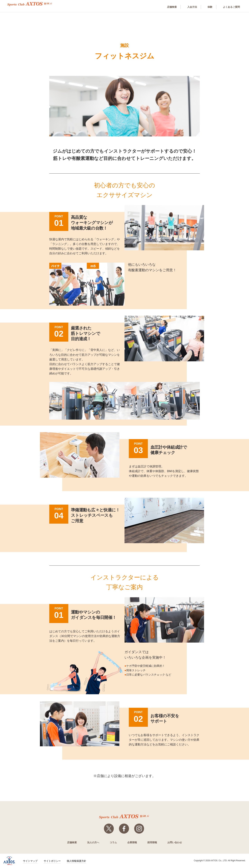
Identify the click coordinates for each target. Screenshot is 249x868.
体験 (208, 7)
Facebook (124, 829)
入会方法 (189, 7)
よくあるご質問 (231, 7)
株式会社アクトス (9, 861)
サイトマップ (30, 861)
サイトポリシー (52, 861)
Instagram (140, 829)
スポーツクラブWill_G (33, 4)
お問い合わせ (175, 843)
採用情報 (152, 843)
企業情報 (132, 843)
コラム (113, 843)
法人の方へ (93, 843)
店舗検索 (168, 7)
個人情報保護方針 (76, 861)
